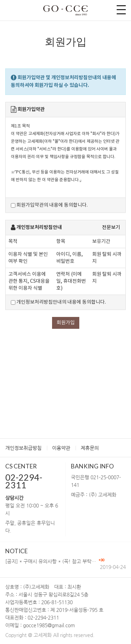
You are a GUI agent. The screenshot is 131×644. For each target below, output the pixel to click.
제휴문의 (90, 448)
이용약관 (61, 448)
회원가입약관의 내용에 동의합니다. (49, 205)
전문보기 (111, 228)
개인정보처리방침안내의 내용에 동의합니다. (58, 302)
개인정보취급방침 (23, 448)
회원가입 (66, 323)
